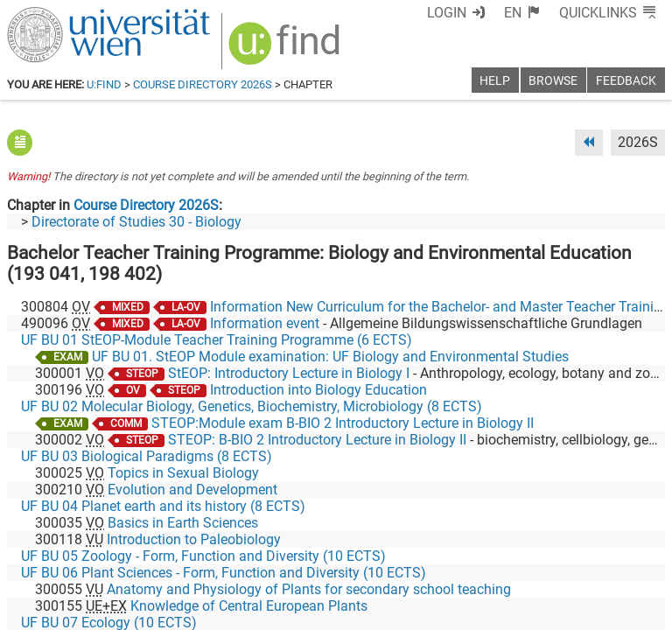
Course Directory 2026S (203, 84)
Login (479, 13)
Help (495, 81)
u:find (104, 84)
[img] (276, 45)
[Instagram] (637, 557)
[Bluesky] (525, 557)
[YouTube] (581, 557)
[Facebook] (469, 557)
